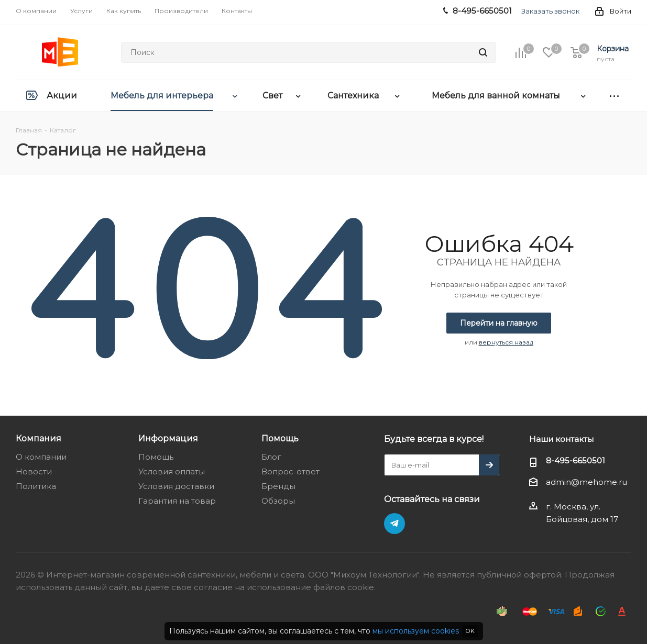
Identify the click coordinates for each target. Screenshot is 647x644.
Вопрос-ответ (290, 471)
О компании (41, 457)
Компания (39, 438)
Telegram (394, 524)
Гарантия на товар (177, 501)
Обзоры (278, 501)
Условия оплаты (172, 471)
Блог (271, 457)
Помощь (156, 457)
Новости (34, 471)
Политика (36, 486)
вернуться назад (506, 342)
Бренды (278, 486)
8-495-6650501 (575, 460)
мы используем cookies (416, 631)
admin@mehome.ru (586, 482)
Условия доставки (176, 486)
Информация (168, 438)
